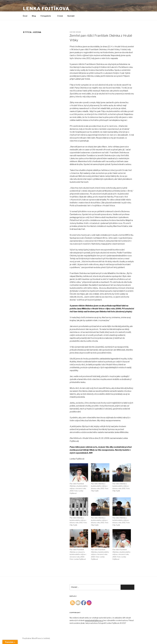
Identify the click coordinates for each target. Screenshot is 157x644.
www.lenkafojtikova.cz (94, 620)
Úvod (25, 16)
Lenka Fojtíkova (46, 9)
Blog (34, 16)
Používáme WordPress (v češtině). (36, 638)
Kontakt (71, 16)
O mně (60, 16)
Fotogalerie (47, 16)
